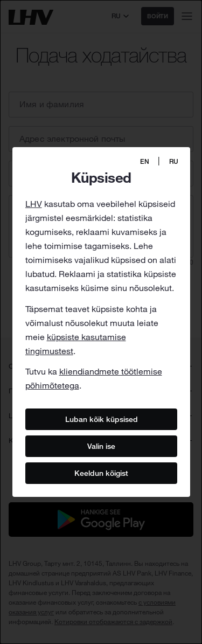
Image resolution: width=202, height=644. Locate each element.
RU (174, 161)
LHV (34, 204)
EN (145, 161)
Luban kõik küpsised (101, 419)
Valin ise (101, 446)
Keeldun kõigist (101, 473)
